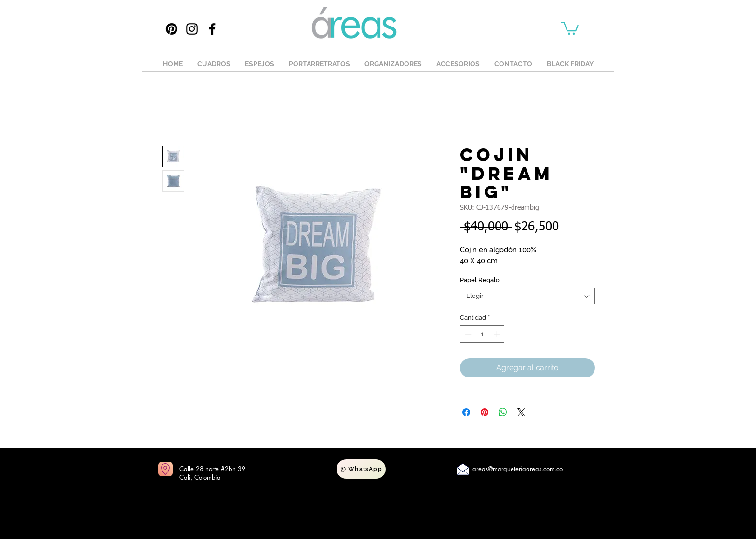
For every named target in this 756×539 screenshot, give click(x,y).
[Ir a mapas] (165, 469)
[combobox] (527, 296)
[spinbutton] (482, 334)
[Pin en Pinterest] (485, 412)
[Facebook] (212, 29)
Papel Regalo (480, 280)
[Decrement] (467, 334)
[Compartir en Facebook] (466, 412)
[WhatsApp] (361, 469)
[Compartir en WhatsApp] (503, 412)
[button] (570, 27)
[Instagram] (192, 29)
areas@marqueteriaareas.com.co (518, 469)
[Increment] (498, 334)
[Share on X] (521, 412)
